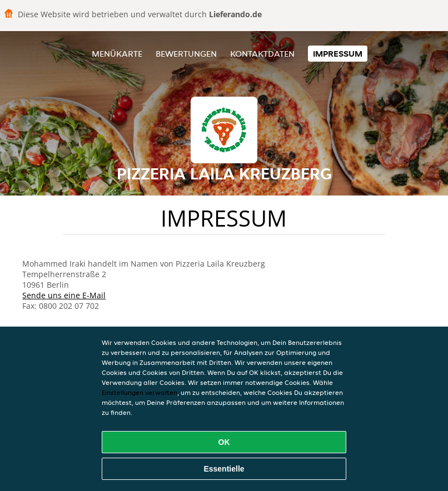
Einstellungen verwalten (140, 392)
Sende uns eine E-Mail (64, 295)
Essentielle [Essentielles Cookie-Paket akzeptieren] (224, 469)
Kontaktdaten (262, 54)
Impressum (338, 54)
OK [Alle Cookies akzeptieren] (224, 442)
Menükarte (117, 54)
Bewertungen (186, 54)
